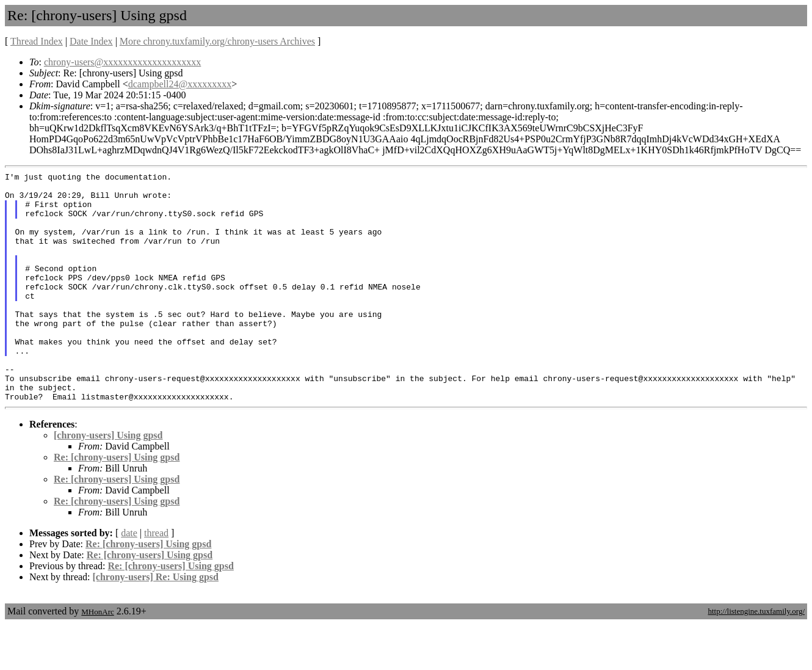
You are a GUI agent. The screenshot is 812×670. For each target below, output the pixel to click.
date (129, 579)
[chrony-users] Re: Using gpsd (156, 623)
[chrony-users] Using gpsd (108, 481)
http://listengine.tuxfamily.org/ (756, 657)
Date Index (91, 41)
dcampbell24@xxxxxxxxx (180, 84)
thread (156, 579)
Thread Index (37, 41)
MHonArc (97, 657)
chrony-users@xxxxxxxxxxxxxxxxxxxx (122, 62)
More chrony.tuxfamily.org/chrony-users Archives (217, 41)
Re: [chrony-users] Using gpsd (117, 503)
